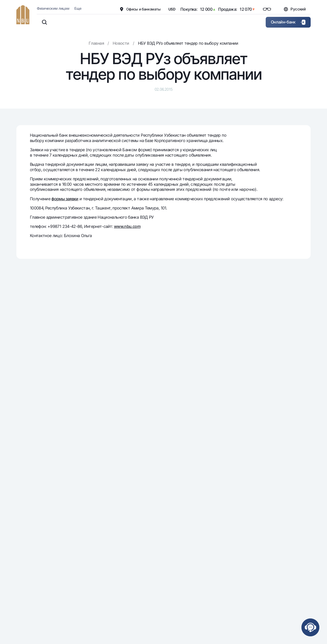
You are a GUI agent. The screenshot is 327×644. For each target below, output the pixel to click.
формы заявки (65, 199)
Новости (121, 43)
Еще (78, 8)
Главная (96, 43)
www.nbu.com (127, 226)
